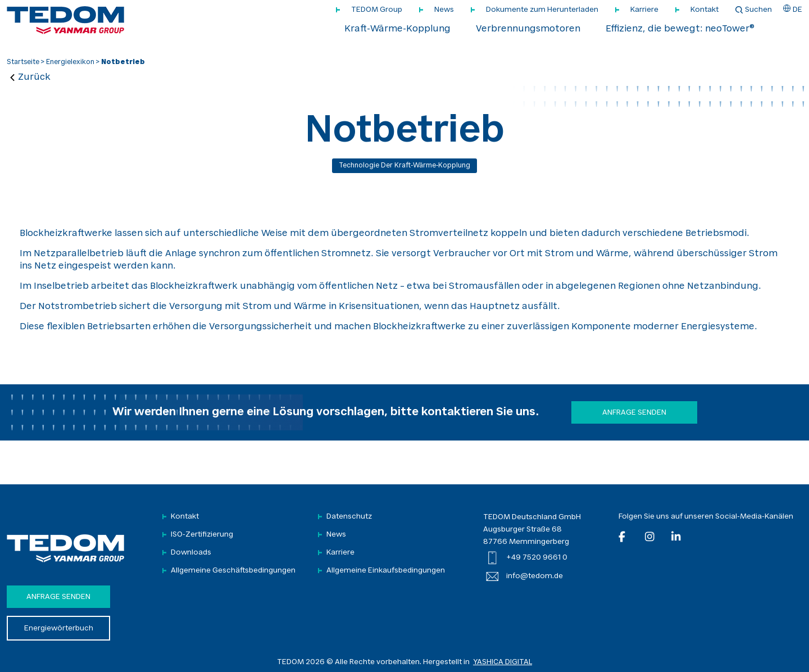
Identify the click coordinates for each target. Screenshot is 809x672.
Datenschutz (349, 517)
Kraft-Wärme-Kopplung (397, 29)
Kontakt (705, 10)
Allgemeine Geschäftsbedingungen (233, 571)
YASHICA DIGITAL (503, 662)
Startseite (23, 62)
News (444, 10)
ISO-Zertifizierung (202, 535)
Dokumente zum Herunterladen (542, 10)
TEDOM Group (377, 10)
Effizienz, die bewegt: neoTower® (680, 29)
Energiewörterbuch (59, 628)
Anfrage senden (634, 413)
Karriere (644, 10)
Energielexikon (70, 62)
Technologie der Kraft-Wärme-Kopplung (404, 166)
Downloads (191, 553)
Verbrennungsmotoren (528, 29)
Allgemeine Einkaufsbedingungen (386, 571)
